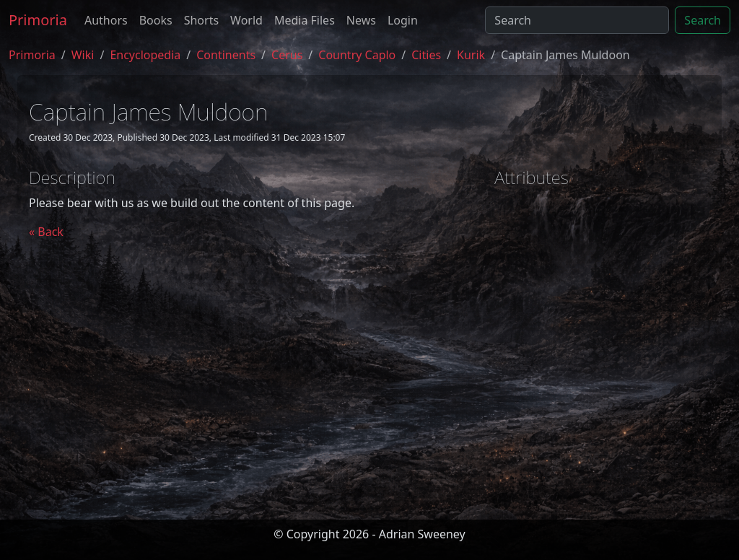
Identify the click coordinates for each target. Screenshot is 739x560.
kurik (471, 55)
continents (226, 55)
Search (703, 20)
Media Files (305, 20)
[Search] (577, 20)
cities (426, 55)
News (361, 20)
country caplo (357, 55)
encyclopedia (145, 55)
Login (403, 20)
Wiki (83, 55)
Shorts (201, 20)
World (246, 20)
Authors (106, 20)
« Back (46, 232)
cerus (287, 55)
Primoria (38, 20)
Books (156, 20)
